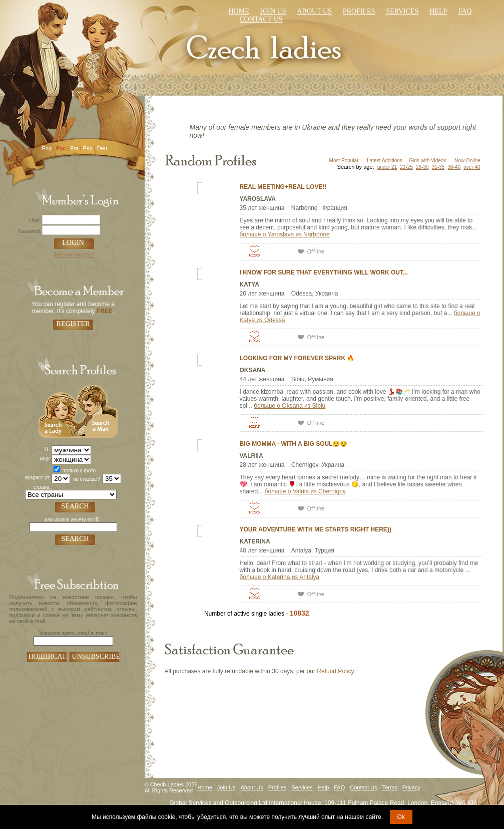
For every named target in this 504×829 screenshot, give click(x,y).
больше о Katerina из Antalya (280, 577)
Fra (74, 148)
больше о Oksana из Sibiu (290, 406)
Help (438, 11)
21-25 (406, 167)
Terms (390, 787)
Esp (88, 148)
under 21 (387, 167)
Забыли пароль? (74, 254)
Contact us (261, 19)
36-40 (454, 167)
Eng (47, 148)
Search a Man (97, 410)
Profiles (359, 11)
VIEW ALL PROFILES (380, 612)
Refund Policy (335, 671)
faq (465, 11)
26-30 (422, 167)
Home (239, 11)
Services (402, 11)
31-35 (438, 167)
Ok (401, 817)
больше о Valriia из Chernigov (305, 491)
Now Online (467, 161)
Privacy (411, 787)
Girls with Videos (427, 161)
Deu (102, 148)
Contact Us (363, 787)
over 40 (472, 167)
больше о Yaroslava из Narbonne (285, 234)
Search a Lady (58, 410)
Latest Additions (385, 161)
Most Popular (344, 161)
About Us (314, 11)
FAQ (339, 787)
